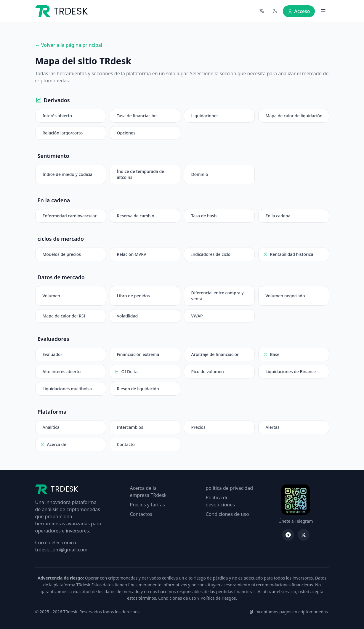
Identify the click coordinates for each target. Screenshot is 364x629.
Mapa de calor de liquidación (294, 116)
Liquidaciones (205, 116)
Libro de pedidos (133, 296)
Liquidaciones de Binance (291, 372)
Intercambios (130, 427)
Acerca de (53, 445)
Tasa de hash (204, 216)
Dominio (200, 174)
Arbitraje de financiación (215, 354)
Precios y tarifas (147, 505)
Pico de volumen (208, 372)
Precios (198, 427)
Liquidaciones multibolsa (67, 389)
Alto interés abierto (62, 372)
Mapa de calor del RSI (64, 316)
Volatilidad (128, 316)
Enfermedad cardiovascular (70, 216)
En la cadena (278, 216)
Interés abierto (57, 116)
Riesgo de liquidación (138, 389)
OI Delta (126, 372)
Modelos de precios (62, 254)
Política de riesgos (218, 598)
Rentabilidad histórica (288, 254)
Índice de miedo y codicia (68, 174)
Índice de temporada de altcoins (141, 174)
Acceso (299, 11)
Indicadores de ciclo (211, 254)
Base (271, 354)
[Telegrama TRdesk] (288, 535)
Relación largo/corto (63, 133)
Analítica (51, 427)
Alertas (273, 427)
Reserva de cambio (136, 216)
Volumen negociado (285, 296)
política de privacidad (230, 488)
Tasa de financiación (137, 116)
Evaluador (53, 354)
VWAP (197, 316)
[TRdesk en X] (304, 535)
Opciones (126, 133)
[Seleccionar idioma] (262, 11)
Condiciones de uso (227, 514)
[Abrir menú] (323, 11)
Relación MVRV (132, 254)
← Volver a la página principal (69, 45)
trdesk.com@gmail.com (61, 550)
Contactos (141, 514)
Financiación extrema (138, 354)
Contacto (126, 444)
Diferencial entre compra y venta (218, 296)
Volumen (52, 296)
